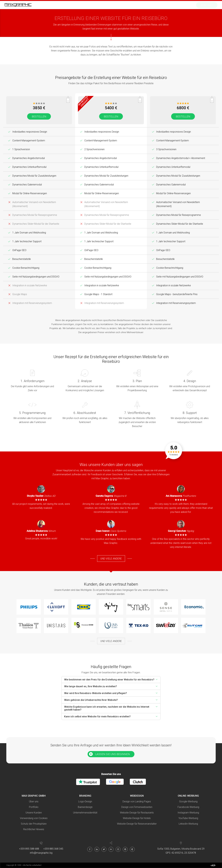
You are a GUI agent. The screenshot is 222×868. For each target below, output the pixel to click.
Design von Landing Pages (137, 801)
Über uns (34, 801)
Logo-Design (85, 801)
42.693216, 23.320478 (184, 853)
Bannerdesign (85, 807)
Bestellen (39, 116)
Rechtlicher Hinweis (34, 829)
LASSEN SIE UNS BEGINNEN (113, 754)
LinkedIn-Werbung (188, 824)
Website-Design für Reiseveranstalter (137, 824)
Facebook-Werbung (188, 807)
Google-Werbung (188, 801)
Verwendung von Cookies (34, 818)
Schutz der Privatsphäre (34, 824)
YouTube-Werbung (188, 818)
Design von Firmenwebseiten (137, 807)
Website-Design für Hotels (137, 818)
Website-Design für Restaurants (137, 813)
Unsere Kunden (34, 813)
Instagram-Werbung (188, 813)
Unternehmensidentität (85, 813)
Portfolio (34, 807)
